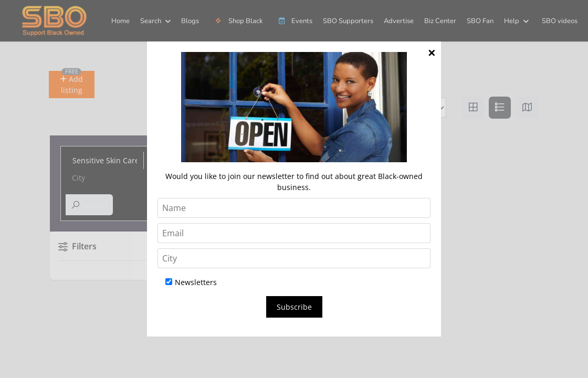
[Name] (294, 208)
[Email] (294, 233)
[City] (294, 258)
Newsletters (191, 282)
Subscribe (294, 307)
